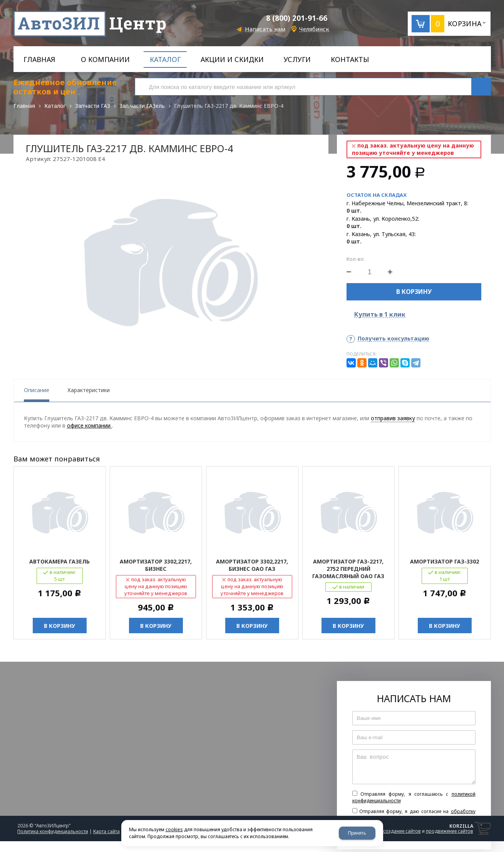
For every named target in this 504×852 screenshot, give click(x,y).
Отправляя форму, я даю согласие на (414, 815)
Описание (37, 390)
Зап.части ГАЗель (142, 106)
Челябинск (314, 29)
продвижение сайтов (450, 831)
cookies (174, 829)
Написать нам (265, 29)
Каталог (55, 106)
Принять (357, 833)
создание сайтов (402, 831)
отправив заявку (393, 418)
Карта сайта (106, 831)
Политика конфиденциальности (53, 831)
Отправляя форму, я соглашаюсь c (414, 797)
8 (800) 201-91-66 (297, 18)
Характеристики (89, 390)
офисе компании (90, 425)
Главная (24, 106)
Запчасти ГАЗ (93, 106)
